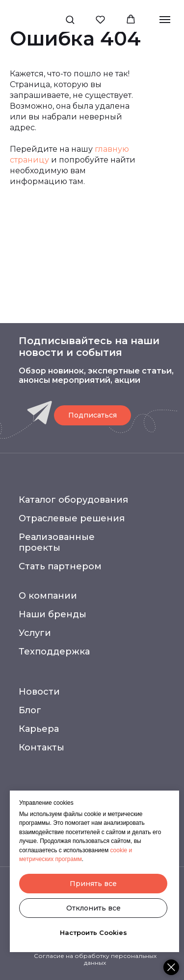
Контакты (41, 747)
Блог (30, 710)
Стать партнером (60, 566)
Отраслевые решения (72, 518)
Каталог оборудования (73, 500)
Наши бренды (53, 614)
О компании (48, 596)
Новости (39, 692)
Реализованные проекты (57, 542)
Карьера (39, 729)
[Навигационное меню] (165, 20)
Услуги (35, 633)
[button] (70, 19)
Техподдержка (54, 652)
